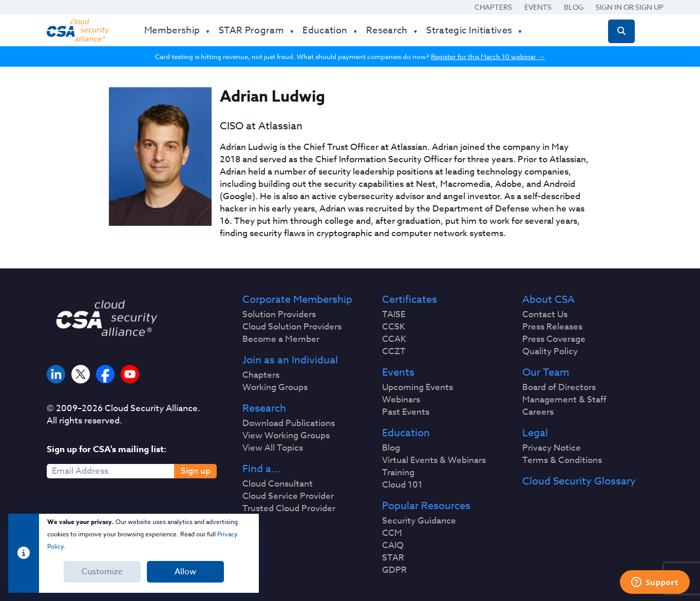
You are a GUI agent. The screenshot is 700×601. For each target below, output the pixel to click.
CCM (392, 533)
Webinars (401, 400)
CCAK (394, 339)
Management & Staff (564, 400)
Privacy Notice (552, 448)
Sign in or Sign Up (630, 7)
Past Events (406, 412)
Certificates (410, 300)
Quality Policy (550, 352)
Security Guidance (419, 521)
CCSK (394, 327)
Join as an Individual (290, 360)
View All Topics (273, 448)
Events (538, 7)
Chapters (493, 7)
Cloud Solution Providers (292, 327)
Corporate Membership (297, 300)
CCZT (394, 352)
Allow (185, 572)
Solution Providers (279, 315)
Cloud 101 (402, 485)
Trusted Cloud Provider (289, 509)
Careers (538, 412)
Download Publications (289, 423)
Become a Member (281, 339)
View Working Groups (286, 436)
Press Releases (552, 327)
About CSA (548, 300)
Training (398, 473)
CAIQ (393, 546)
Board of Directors (559, 387)
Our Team (546, 373)
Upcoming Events (418, 387)
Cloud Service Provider (288, 496)
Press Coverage (554, 339)
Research (264, 409)
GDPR (394, 570)
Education (406, 433)
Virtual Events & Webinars (434, 460)
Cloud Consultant (278, 484)
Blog (574, 7)
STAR (393, 558)
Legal (535, 433)
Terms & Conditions (562, 460)
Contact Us (545, 315)
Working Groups (275, 387)
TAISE (394, 315)
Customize (102, 572)
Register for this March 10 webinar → (488, 56)
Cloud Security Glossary (579, 481)
